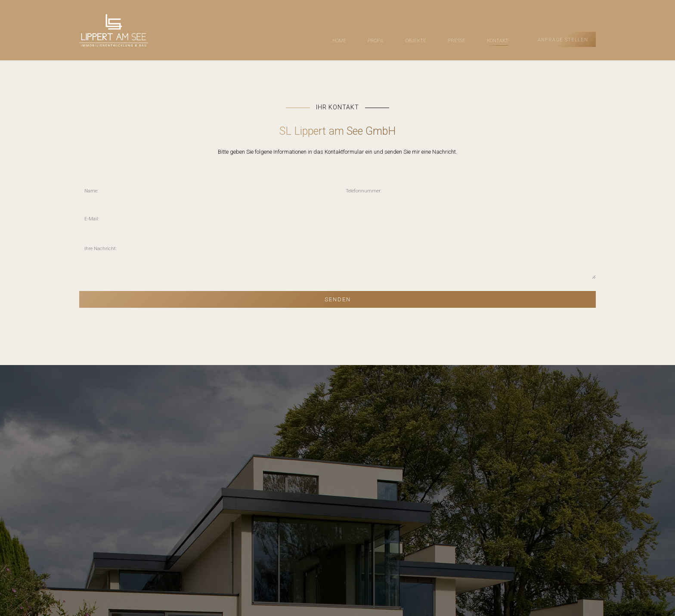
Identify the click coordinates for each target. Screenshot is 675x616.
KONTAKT (498, 41)
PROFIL (376, 41)
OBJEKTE (416, 41)
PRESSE (457, 41)
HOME (339, 41)
